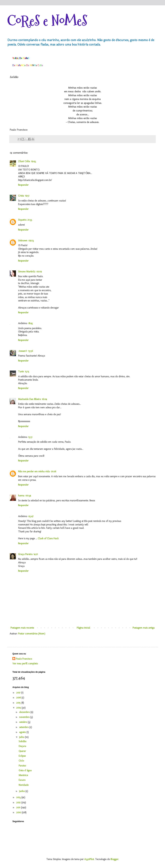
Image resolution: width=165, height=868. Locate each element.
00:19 (39, 272)
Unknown (23, 241)
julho (22, 737)
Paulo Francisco (24, 659)
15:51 (30, 437)
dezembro (25, 712)
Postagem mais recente (22, 628)
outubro (23, 722)
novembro (25, 717)
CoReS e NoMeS (47, 21)
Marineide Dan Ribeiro (29, 399)
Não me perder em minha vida (34, 471)
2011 (19, 807)
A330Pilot (89, 859)
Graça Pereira (25, 554)
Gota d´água (25, 770)
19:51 (27, 196)
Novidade (24, 785)
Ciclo (21, 761)
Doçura (22, 746)
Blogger (114, 859)
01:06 (53, 471)
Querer (22, 751)
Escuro (22, 780)
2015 (19, 703)
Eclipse (22, 756)
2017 (19, 693)
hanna (21, 496)
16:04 (44, 399)
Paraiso (22, 766)
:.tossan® (23, 351)
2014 (19, 708)
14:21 (36, 554)
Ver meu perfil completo (25, 664)
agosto (23, 732)
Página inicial (83, 628)
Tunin (21, 372)
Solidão (22, 741)
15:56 (31, 351)
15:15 (27, 372)
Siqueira (22, 220)
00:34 (28, 496)
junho (22, 791)
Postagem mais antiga (144, 628)
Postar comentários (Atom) (32, 634)
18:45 (31, 323)
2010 (19, 812)
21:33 (30, 220)
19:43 (33, 161)
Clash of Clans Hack (48, 538)
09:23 (31, 241)
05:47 (31, 516)
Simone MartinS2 (27, 272)
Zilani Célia (24, 161)
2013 (19, 797)
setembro (24, 727)
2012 (19, 803)
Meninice (23, 775)
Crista (21, 196)
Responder (23, 185)
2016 (19, 698)
